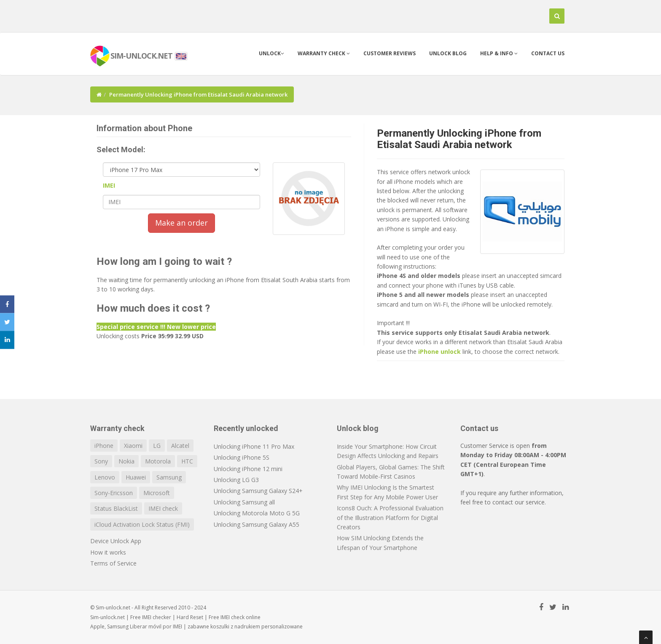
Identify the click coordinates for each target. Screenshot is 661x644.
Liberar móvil (146, 626)
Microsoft (157, 493)
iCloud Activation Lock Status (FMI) (142, 524)
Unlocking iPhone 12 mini (248, 469)
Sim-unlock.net (107, 617)
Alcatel (180, 446)
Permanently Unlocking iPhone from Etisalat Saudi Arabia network (459, 139)
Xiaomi (133, 446)
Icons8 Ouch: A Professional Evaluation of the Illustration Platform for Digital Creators (390, 517)
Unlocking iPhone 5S (242, 457)
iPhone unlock (439, 352)
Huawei (136, 477)
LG (157, 446)
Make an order (181, 223)
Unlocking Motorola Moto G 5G (257, 513)
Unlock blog (448, 53)
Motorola (158, 461)
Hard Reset (190, 617)
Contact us (548, 53)
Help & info (499, 53)
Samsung (169, 477)
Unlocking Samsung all (244, 502)
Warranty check (324, 53)
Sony (101, 461)
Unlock (271, 53)
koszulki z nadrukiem (235, 626)
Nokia (126, 461)
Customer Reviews (390, 53)
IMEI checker (157, 617)
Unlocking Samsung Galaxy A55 (257, 524)
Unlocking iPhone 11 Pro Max (254, 446)
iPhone (104, 446)
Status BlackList (116, 508)
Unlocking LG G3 (236, 480)
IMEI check (163, 508)
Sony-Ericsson (114, 493)
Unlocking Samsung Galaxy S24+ (258, 491)
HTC (187, 461)
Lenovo (105, 477)
